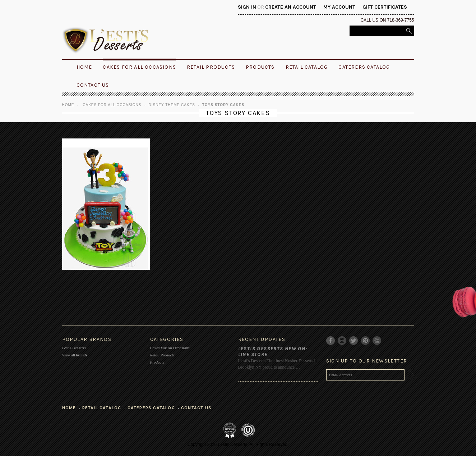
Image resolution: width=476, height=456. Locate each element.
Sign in (247, 7)
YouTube (377, 341)
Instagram (342, 341)
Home (68, 105)
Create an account (291, 7)
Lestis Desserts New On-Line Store (273, 352)
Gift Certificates (385, 7)
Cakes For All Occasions (139, 67)
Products (260, 67)
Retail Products (211, 67)
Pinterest (366, 341)
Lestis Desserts (74, 348)
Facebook (331, 341)
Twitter (354, 341)
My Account (339, 7)
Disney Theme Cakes (172, 105)
